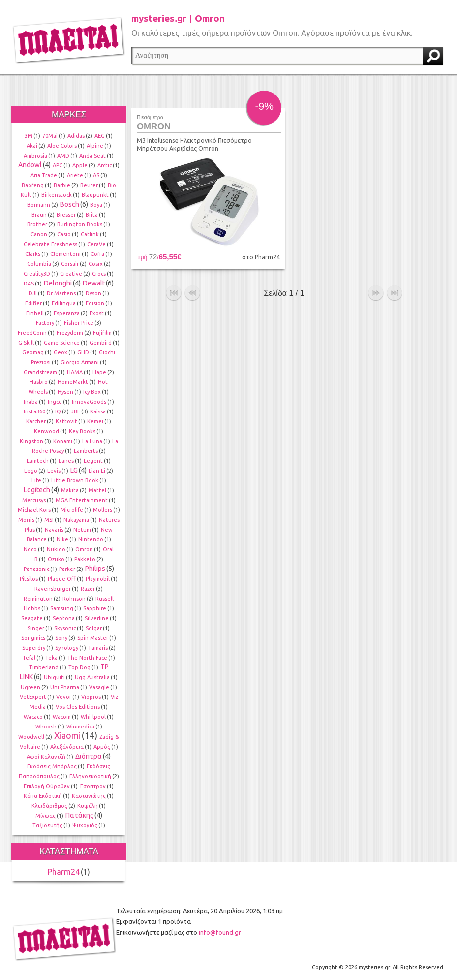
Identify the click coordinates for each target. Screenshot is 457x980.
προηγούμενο (192, 293)
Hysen (65, 392)
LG (74, 470)
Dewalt (94, 283)
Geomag (33, 352)
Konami (63, 441)
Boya (96, 205)
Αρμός (102, 747)
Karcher (36, 421)
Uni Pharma (65, 687)
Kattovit (66, 421)
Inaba (31, 402)
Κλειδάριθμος (49, 806)
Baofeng (33, 185)
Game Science (62, 343)
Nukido (56, 549)
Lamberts (86, 451)
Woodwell (31, 737)
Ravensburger (53, 589)
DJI (33, 293)
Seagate (32, 618)
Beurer (89, 185)
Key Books (82, 431)
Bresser (66, 215)
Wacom (62, 717)
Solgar (94, 628)
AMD (63, 156)
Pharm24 (64, 872)
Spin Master (93, 638)
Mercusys (34, 500)
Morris (26, 520)
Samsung (62, 608)
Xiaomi (67, 735)
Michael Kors (34, 510)
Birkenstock (57, 195)
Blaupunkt (95, 195)
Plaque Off (62, 579)
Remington (38, 599)
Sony (61, 638)
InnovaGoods (89, 402)
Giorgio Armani (80, 362)
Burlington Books (80, 224)
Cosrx (96, 264)
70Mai (50, 136)
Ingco (55, 402)
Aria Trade (44, 175)
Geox (61, 352)
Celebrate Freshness (50, 244)
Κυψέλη (88, 806)
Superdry (34, 648)
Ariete (75, 175)
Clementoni (65, 254)
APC (58, 165)
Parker (67, 569)
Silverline (97, 618)
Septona (64, 618)
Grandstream (40, 372)
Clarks (33, 254)
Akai (32, 146)
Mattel (97, 490)
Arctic (105, 165)
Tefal (29, 658)
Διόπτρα (89, 756)
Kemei (95, 421)
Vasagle (99, 687)
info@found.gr (220, 932)
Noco (30, 549)
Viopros (91, 697)
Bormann (39, 205)
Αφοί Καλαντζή (46, 757)
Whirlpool (93, 717)
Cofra (97, 254)
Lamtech (38, 461)
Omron (84, 549)
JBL (76, 411)
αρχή (174, 293)
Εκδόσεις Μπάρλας (52, 766)
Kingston (31, 441)
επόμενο (376, 293)
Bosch (70, 204)
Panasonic (36, 569)
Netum (82, 530)
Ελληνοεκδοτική (90, 776)
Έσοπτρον (93, 786)
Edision (95, 303)
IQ (58, 411)
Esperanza (67, 313)
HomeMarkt (73, 382)
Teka (51, 658)
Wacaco (33, 717)
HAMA (75, 372)
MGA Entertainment (82, 500)
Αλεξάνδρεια (67, 747)
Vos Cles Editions (78, 707)
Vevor (64, 697)
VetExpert (33, 697)
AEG (100, 136)
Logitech (37, 490)
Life (36, 480)
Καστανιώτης (89, 796)
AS (96, 175)
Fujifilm (102, 333)
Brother (37, 224)
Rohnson (74, 599)
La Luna (92, 441)
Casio (64, 234)
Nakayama (76, 520)
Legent (93, 461)
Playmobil (98, 579)
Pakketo (85, 559)
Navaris (54, 530)
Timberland (44, 667)
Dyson (93, 293)
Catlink (90, 234)
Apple (80, 165)
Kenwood (46, 431)
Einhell (35, 313)
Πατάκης (79, 815)
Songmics (33, 638)
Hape (99, 372)
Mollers (103, 510)
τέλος (395, 293)
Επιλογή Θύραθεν (47, 786)
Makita (70, 490)
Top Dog (79, 667)
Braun (39, 215)
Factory (45, 323)
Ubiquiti (54, 677)
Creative (71, 274)
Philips (95, 569)
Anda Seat (92, 156)
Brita (92, 215)
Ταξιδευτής (47, 825)
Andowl (30, 165)
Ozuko (56, 559)
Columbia (39, 264)
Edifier (33, 303)
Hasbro (39, 382)
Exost (97, 313)
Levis (54, 471)
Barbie (62, 185)
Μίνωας (46, 816)
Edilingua (64, 303)
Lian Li (97, 471)
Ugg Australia (92, 677)
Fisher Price (79, 323)
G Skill (26, 343)
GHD (83, 352)
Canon (39, 234)
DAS (29, 284)
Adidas (76, 136)
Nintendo (91, 539)
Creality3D (37, 274)
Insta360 (34, 411)
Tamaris (98, 648)
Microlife (72, 510)
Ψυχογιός (85, 825)
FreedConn (32, 333)
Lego (31, 471)
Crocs (99, 274)
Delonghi (58, 283)
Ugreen (30, 687)
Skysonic (65, 628)
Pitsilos (29, 579)
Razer (88, 589)
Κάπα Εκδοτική (43, 796)
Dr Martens (61, 293)
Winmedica (80, 727)
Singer (36, 628)
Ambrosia (35, 156)
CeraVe (96, 244)
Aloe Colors (62, 146)
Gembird (101, 343)
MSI (49, 520)
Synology (67, 648)
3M (29, 136)
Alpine (95, 146)
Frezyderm (70, 333)
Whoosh (46, 727)
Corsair (70, 264)
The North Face (87, 658)
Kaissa (98, 411)
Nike (62, 539)
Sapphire (95, 608)
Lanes (66, 461)
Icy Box (92, 392)
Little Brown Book (75, 480)
